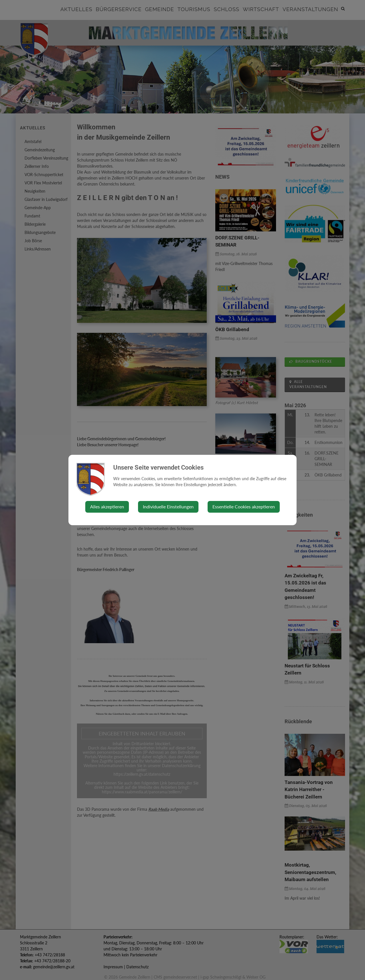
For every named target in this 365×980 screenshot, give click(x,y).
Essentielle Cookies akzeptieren (244, 507)
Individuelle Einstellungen (168, 507)
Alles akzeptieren (107, 507)
